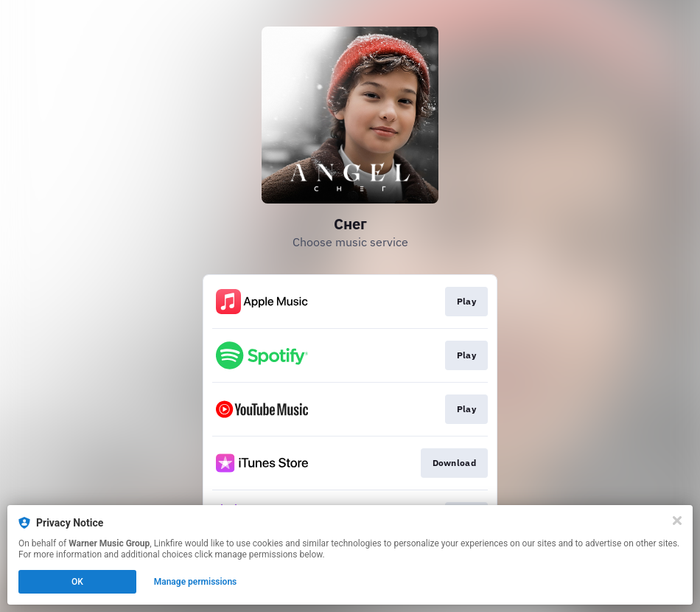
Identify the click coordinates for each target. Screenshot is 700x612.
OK (77, 582)
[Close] (677, 521)
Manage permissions (196, 582)
